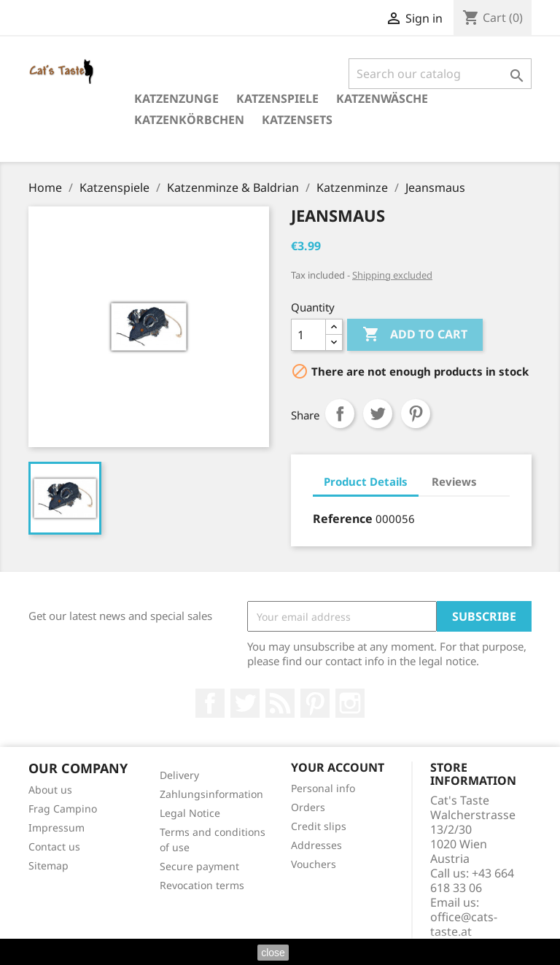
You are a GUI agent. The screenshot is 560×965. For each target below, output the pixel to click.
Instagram (350, 703)
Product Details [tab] (366, 481)
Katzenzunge (176, 98)
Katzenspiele (277, 98)
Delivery (179, 775)
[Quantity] (308, 335)
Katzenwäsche (382, 98)
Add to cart (415, 335)
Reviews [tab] (454, 481)
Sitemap (48, 865)
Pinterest (416, 414)
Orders (308, 807)
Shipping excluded (392, 275)
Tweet (378, 414)
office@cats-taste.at (464, 924)
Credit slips (319, 826)
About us (50, 790)
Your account (338, 767)
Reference (343, 519)
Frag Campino (63, 809)
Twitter (245, 703)
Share (340, 414)
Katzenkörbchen (189, 120)
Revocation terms (202, 885)
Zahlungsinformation (211, 794)
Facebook (210, 703)
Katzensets (297, 120)
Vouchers (314, 864)
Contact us (54, 846)
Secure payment (199, 866)
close (273, 953)
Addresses (316, 845)
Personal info (323, 788)
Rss (280, 703)
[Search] (440, 74)
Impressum (57, 828)
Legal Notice (190, 813)
